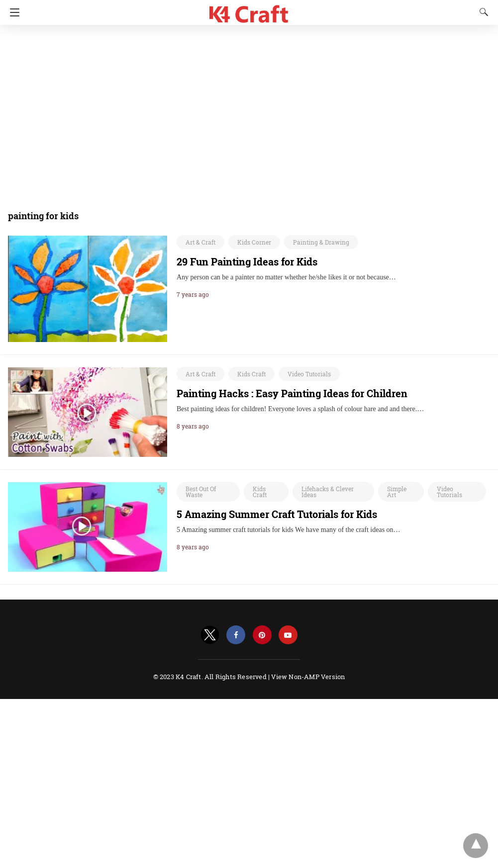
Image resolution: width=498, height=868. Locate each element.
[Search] (482, 12)
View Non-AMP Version (308, 677)
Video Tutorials (309, 374)
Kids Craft (251, 374)
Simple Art (397, 492)
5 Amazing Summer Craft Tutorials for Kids (277, 514)
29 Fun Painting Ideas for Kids (247, 261)
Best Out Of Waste (201, 492)
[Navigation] (12, 12)
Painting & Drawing (321, 242)
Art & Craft (200, 242)
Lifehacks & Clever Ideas (328, 492)
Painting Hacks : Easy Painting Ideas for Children (292, 393)
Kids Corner (254, 242)
